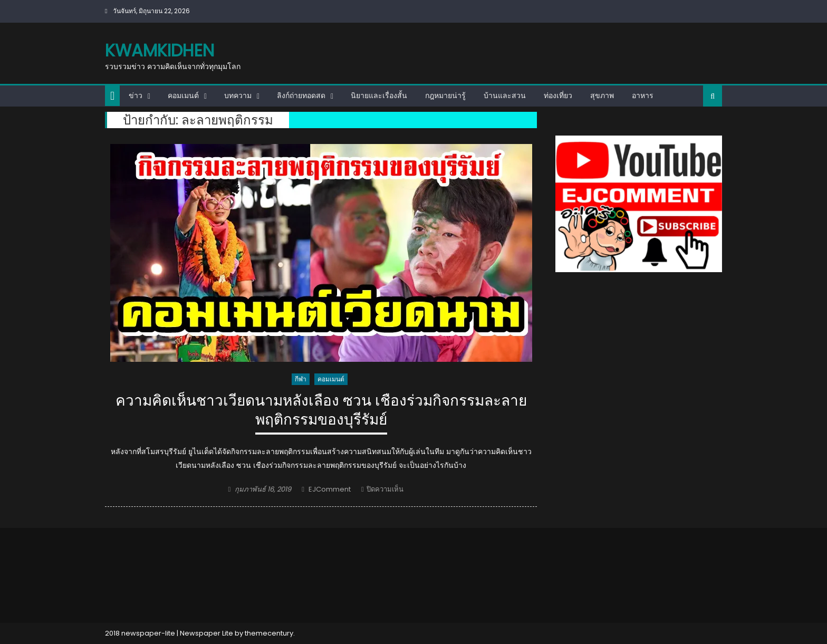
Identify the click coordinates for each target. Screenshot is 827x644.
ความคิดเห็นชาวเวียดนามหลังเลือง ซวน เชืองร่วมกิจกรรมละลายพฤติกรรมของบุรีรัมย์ (321, 411)
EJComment (330, 489)
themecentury (269, 633)
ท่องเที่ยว (558, 95)
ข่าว (136, 95)
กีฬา (301, 379)
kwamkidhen (160, 50)
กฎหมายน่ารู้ (445, 95)
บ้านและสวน (505, 95)
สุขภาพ (602, 95)
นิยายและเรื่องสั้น (379, 95)
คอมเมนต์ (183, 95)
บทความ (238, 95)
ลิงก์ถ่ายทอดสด (301, 95)
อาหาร (643, 95)
